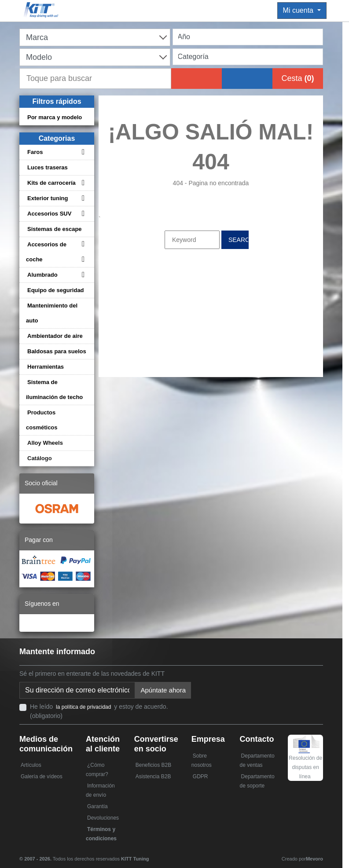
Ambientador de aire (55, 336)
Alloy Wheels (45, 443)
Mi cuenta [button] (299, 10)
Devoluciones (103, 818)
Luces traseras (48, 167)
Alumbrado (42, 275)
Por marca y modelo (55, 117)
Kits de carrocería (51, 183)
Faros (35, 152)
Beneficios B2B (153, 765)
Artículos (31, 765)
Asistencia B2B (153, 776)
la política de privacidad (83, 707)
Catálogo (40, 458)
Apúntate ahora (163, 690)
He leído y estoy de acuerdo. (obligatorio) (99, 711)
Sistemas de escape (55, 229)
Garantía (97, 806)
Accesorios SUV (49, 214)
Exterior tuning (48, 198)
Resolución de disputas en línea (305, 760)
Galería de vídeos (42, 776)
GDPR (200, 776)
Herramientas (46, 367)
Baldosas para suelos (57, 351)
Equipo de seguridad (56, 290)
